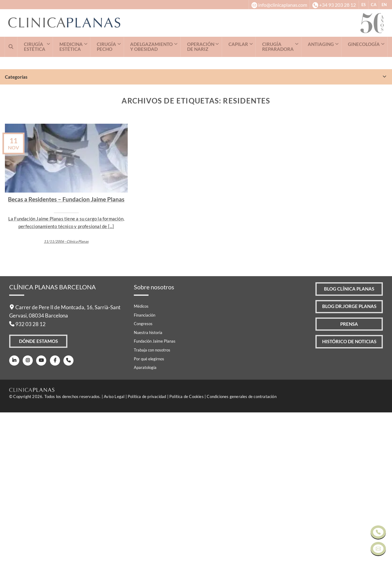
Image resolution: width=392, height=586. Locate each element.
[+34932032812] (334, 5)
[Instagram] (26, 535)
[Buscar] (11, 47)
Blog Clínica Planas (345, 463)
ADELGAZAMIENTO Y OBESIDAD (151, 47)
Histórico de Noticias (346, 521)
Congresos (143, 497)
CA (374, 5)
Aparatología (145, 541)
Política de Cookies (187, 570)
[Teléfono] (63, 535)
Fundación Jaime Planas (155, 515)
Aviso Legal (114, 570)
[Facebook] (51, 535)
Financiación (145, 488)
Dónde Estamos (39, 516)
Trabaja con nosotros (152, 524)
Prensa (346, 502)
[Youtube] (38, 535)
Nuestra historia (148, 506)
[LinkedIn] (14, 535)
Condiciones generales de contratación (241, 570)
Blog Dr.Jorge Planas (345, 483)
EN (384, 5)
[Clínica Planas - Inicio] (184, 23)
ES (364, 5)
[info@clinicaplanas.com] (279, 5)
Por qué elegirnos (149, 532)
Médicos (141, 480)
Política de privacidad (147, 570)
